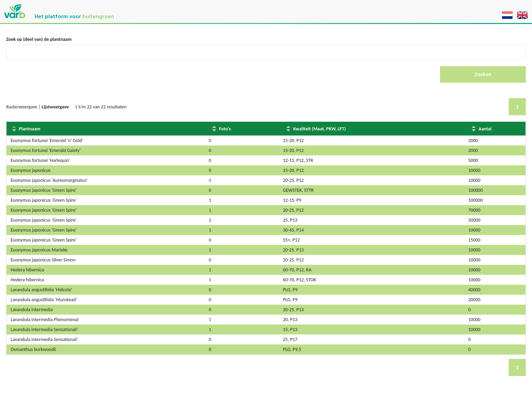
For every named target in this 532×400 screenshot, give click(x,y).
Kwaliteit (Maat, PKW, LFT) (319, 129)
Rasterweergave (22, 107)
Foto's (225, 129)
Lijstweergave (55, 107)
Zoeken (483, 74)
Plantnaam (30, 129)
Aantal (485, 129)
